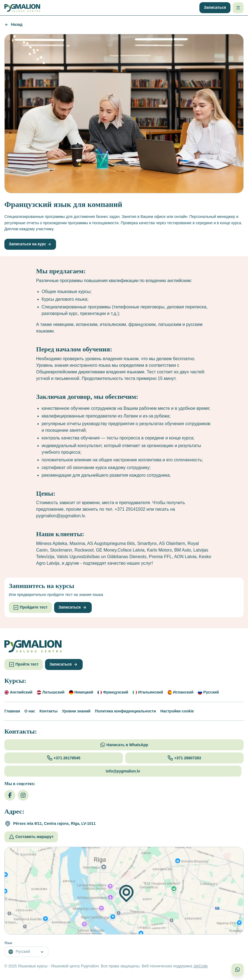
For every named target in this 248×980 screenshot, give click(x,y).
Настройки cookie (177, 711)
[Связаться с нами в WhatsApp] (238, 970)
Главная (12, 711)
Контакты (49, 711)
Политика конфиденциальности (125, 711)
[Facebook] (10, 795)
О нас (30, 711)
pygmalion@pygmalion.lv (61, 516)
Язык (8, 943)
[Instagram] (23, 795)
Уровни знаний (76, 711)
